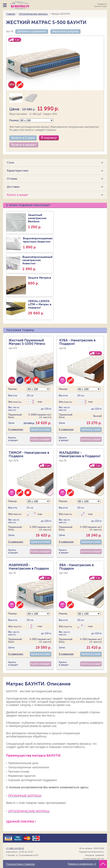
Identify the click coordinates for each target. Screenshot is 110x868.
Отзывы (12, 179)
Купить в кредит (24, 145)
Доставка (13, 187)
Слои (11, 163)
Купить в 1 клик (23, 138)
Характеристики (18, 171)
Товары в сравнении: (82, 864)
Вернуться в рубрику (65, 31)
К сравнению (16, 425)
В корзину (49, 138)
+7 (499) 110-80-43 (15, 844)
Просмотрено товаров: (21, 864)
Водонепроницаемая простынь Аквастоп (38, 242)
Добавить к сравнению (32, 31)
